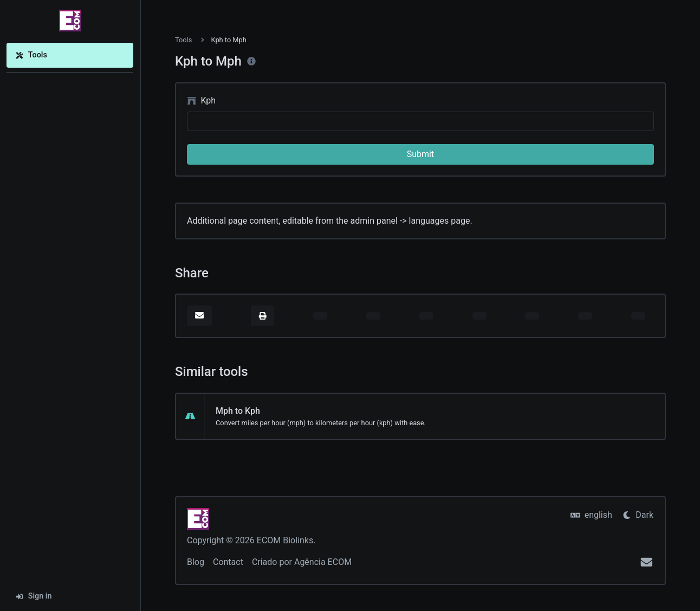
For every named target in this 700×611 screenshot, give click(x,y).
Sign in (34, 596)
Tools (31, 55)
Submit (420, 154)
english (591, 515)
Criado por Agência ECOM (302, 562)
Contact (228, 562)
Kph (201, 100)
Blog (196, 562)
